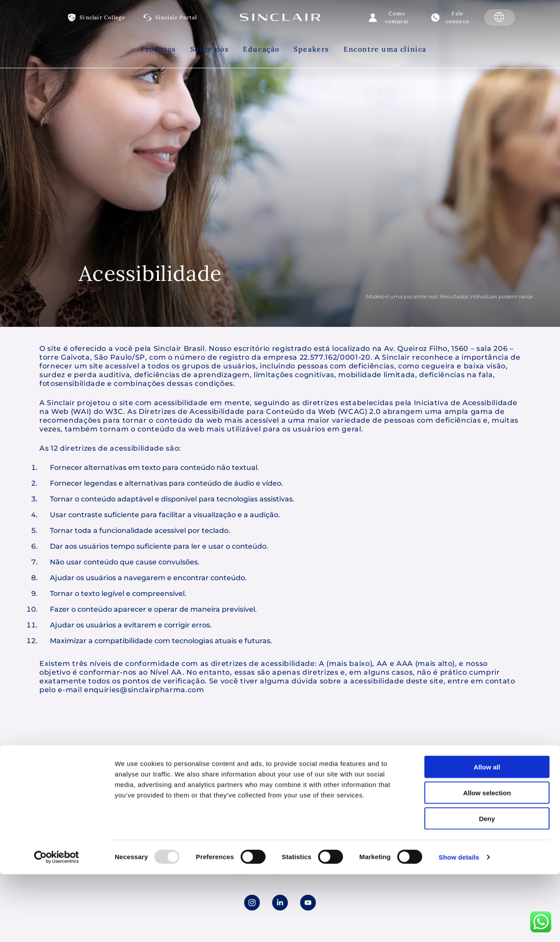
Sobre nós (210, 49)
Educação (261, 49)
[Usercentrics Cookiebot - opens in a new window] (57, 796)
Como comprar (397, 17)
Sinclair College (102, 17)
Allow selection (487, 731)
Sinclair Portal (176, 17)
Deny (487, 757)
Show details (459, 796)
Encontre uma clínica (385, 49)
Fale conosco (458, 17)
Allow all (487, 706)
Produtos (158, 49)
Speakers (311, 49)
